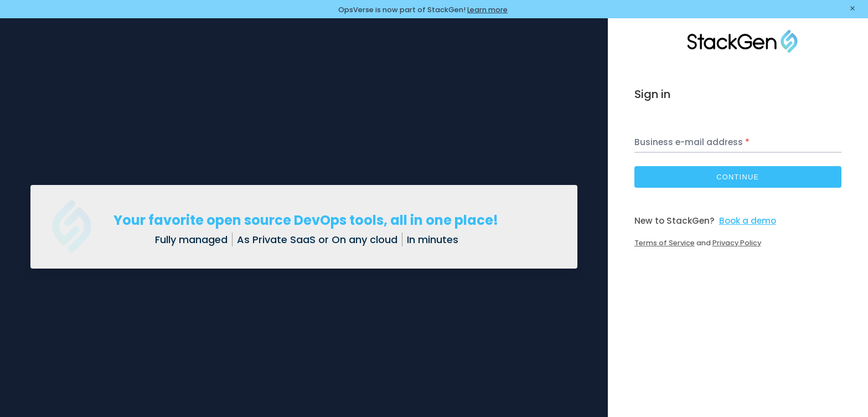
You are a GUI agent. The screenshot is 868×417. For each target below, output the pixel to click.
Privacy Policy (737, 243)
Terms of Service (665, 243)
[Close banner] (852, 9)
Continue (738, 177)
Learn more (487, 10)
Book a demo (748, 221)
